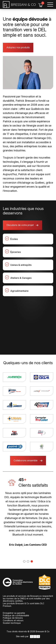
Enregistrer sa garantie (14, 613)
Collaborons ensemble (26, 461)
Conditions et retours (13, 620)
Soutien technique (12, 623)
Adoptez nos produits (18, 47)
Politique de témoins (13, 618)
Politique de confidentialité (16, 615)
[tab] (24, 561)
